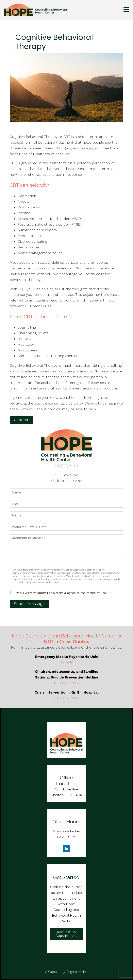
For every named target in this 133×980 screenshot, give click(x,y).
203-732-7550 (67, 698)
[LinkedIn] (66, 849)
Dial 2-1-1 (66, 662)
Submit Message (29, 604)
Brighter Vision (77, 972)
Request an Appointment (66, 934)
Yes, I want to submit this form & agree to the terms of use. (61, 593)
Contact (21, 420)
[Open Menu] (126, 10)
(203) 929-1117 (67, 466)
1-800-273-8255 (67, 683)
